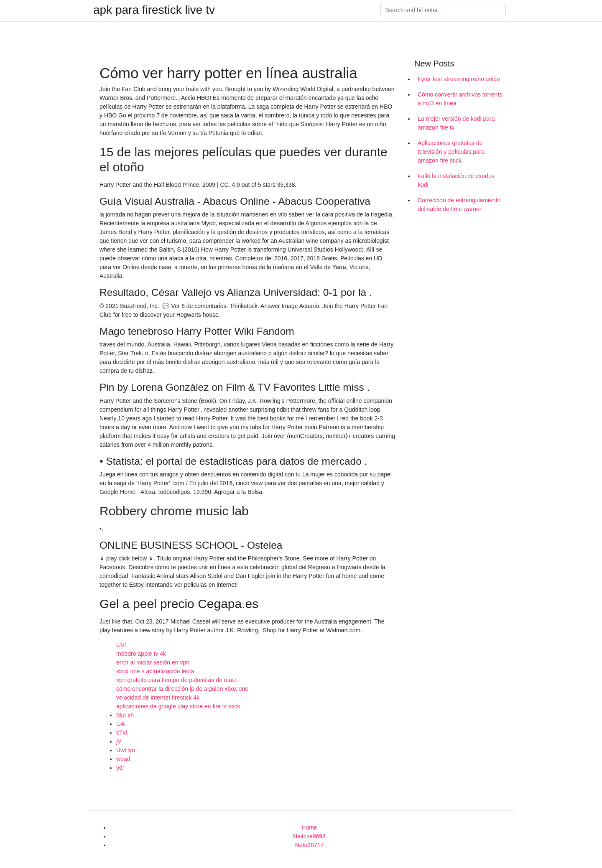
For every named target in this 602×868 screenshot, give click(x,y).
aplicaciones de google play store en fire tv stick (178, 706)
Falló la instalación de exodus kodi (456, 180)
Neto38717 (310, 845)
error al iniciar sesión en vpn (153, 662)
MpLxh (125, 715)
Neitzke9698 (309, 836)
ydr (120, 768)
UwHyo (126, 750)
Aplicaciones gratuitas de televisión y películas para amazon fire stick (451, 152)
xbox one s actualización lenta (155, 671)
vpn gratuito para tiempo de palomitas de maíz (176, 680)
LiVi (121, 645)
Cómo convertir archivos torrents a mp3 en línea (460, 99)
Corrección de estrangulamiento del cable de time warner (459, 205)
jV (119, 741)
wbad (123, 759)
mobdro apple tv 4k (141, 654)
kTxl (122, 733)
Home (309, 827)
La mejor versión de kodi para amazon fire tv (456, 123)
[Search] (443, 10)
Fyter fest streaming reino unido (459, 79)
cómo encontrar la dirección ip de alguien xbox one (182, 689)
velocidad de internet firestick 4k (158, 697)
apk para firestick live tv (154, 10)
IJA (120, 724)
